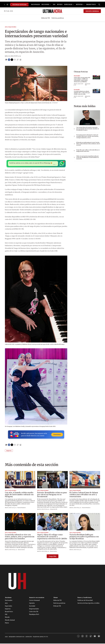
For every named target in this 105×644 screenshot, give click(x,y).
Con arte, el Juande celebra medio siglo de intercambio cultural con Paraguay (19, 495)
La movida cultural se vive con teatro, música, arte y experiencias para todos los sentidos (20, 537)
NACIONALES (35, 4)
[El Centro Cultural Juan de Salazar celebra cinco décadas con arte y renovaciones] (85, 480)
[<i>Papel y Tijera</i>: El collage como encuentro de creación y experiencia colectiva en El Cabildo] (52, 522)
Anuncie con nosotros (37, 598)
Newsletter (56, 435)
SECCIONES (45, 4)
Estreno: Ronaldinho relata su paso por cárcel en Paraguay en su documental (52, 495)
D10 (54, 4)
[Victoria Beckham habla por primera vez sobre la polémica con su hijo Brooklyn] (85, 522)
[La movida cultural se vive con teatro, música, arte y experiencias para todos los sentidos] (20, 522)
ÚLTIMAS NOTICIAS (19, 5)
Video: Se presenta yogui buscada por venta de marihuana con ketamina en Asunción (87, 157)
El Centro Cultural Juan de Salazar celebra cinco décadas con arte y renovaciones (84, 495)
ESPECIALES (68, 4)
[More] (50, 5)
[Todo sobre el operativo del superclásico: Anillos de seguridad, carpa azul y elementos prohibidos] (96, 77)
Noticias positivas (58, 18)
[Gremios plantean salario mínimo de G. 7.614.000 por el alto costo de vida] (96, 91)
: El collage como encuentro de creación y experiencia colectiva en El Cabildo (52, 537)
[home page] (52, 11)
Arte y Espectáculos (11, 27)
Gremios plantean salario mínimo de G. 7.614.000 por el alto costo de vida (82, 93)
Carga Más (53, 557)
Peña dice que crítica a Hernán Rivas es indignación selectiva (88, 151)
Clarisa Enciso (21, 550)
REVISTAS (79, 4)
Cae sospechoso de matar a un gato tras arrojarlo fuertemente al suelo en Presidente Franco (88, 129)
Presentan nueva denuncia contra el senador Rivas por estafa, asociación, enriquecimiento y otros (87, 136)
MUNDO (60, 4)
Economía (77, 90)
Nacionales (77, 76)
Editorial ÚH (45, 18)
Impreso (9, 451)
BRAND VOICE (91, 4)
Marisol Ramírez (22, 508)
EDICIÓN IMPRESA (92, 11)
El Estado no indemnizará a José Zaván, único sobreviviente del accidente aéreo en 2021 (88, 144)
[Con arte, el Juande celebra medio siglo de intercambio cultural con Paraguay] (20, 480)
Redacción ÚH (88, 84)
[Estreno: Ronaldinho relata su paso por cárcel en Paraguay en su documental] (52, 480)
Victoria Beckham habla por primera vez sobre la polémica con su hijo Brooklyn (84, 537)
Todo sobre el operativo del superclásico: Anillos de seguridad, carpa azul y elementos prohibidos (82, 80)
